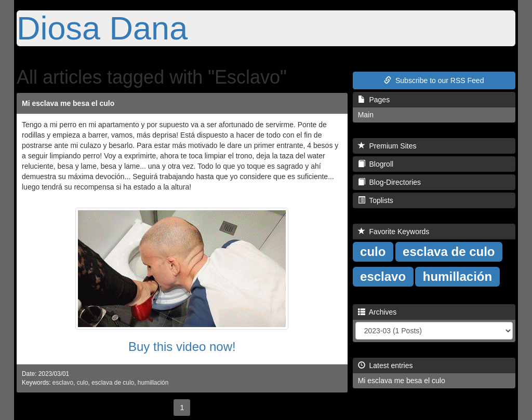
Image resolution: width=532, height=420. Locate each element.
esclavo (63, 383)
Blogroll (376, 164)
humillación (153, 383)
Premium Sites (387, 146)
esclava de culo (113, 383)
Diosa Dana (102, 28)
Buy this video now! (182, 347)
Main (366, 115)
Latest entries (385, 365)
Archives (377, 312)
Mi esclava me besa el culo (68, 103)
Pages (374, 100)
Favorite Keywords (394, 232)
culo (83, 383)
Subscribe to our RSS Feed (434, 80)
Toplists (376, 200)
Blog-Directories (389, 182)
